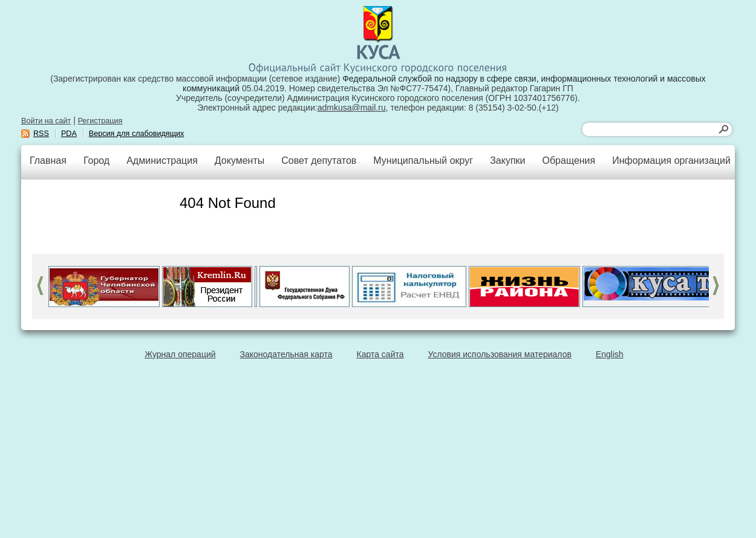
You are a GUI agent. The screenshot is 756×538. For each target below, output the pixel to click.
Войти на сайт (46, 121)
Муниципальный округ (423, 160)
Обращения (569, 160)
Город (96, 160)
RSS (41, 134)
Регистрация (100, 121)
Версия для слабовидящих (137, 134)
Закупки (507, 160)
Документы (240, 160)
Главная (48, 160)
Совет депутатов (319, 160)
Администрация (162, 160)
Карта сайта (380, 354)
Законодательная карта (286, 354)
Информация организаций (671, 160)
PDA (69, 134)
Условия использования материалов (500, 354)
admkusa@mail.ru (352, 108)
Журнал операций (180, 354)
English (610, 354)
